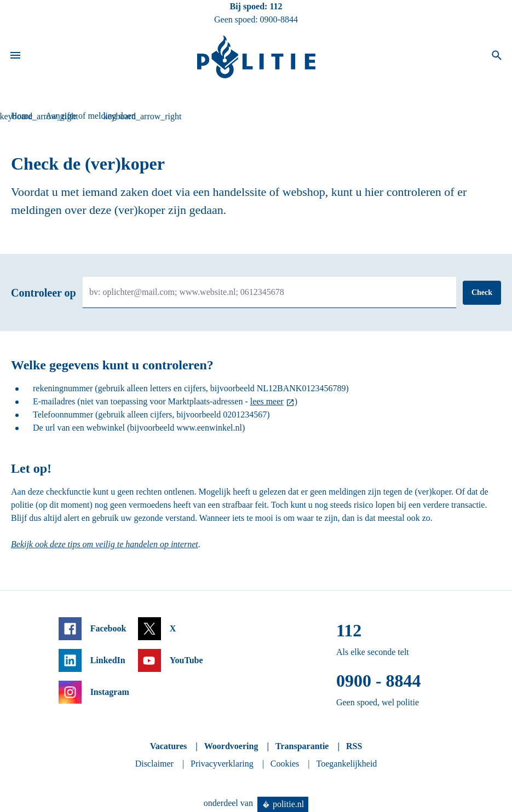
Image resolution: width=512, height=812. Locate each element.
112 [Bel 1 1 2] (276, 6)
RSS (354, 746)
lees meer (267, 401)
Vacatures (169, 746)
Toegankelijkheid (347, 764)
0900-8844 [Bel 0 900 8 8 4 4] (279, 19)
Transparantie (302, 746)
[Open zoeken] (497, 57)
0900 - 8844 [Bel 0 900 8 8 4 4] (379, 681)
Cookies (285, 764)
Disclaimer (154, 764)
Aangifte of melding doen (91, 116)
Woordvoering (231, 746)
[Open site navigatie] (15, 57)
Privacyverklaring (222, 764)
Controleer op (44, 293)
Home (22, 116)
